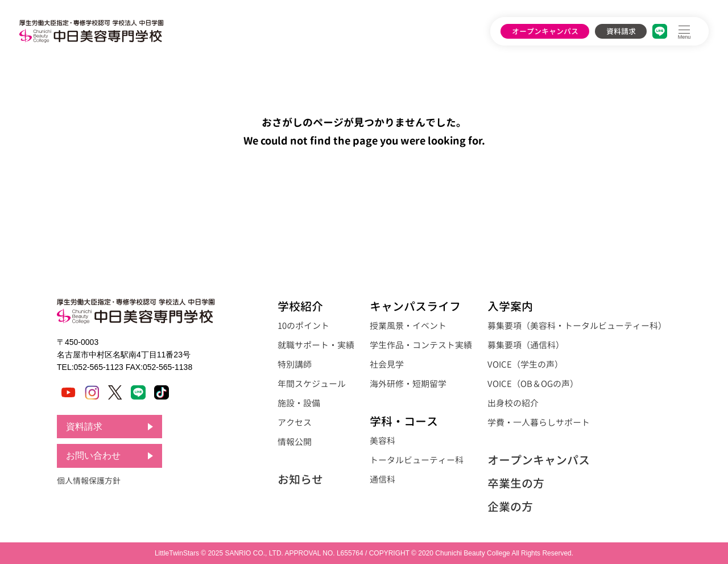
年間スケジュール (312, 384)
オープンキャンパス (545, 31)
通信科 (382, 479)
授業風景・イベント (408, 326)
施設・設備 (299, 403)
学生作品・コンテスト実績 (421, 345)
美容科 (382, 441)
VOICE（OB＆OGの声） (533, 384)
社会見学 (387, 365)
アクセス (295, 423)
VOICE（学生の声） (525, 365)
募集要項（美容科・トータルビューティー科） (577, 326)
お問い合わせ (93, 456)
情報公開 (295, 442)
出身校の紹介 (513, 403)
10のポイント (303, 326)
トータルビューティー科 (417, 460)
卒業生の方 (516, 483)
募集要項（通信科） (526, 345)
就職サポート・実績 (316, 345)
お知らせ (300, 479)
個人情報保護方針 (89, 481)
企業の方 (510, 507)
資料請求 (621, 31)
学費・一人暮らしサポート (539, 423)
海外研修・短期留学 (408, 384)
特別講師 (295, 365)
